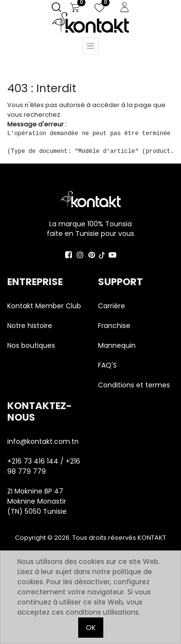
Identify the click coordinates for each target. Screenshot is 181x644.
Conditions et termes (134, 385)
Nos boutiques (31, 345)
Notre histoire (30, 326)
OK (91, 628)
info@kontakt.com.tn (44, 441)
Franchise (114, 326)
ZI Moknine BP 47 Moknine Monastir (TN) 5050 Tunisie (37, 501)
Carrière (111, 306)
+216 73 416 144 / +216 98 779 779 (44, 466)
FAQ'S (107, 365)
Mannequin (118, 345)
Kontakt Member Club (44, 306)
